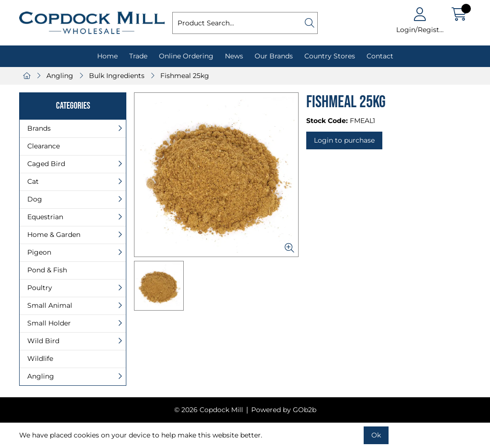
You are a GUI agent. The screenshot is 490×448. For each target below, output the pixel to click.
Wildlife (40, 358)
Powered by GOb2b (284, 410)
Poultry (40, 288)
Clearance (44, 146)
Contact (380, 56)
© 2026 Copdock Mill (209, 410)
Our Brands (274, 56)
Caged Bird (46, 164)
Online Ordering (186, 56)
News (234, 56)
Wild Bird (43, 341)
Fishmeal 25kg (185, 76)
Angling (60, 76)
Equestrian (45, 217)
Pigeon (39, 252)
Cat (33, 181)
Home (107, 56)
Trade (138, 56)
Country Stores (330, 56)
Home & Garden (54, 235)
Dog (35, 199)
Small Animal (50, 305)
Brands (39, 128)
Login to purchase (344, 140)
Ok (376, 435)
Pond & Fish (47, 270)
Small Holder (49, 323)
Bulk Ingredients (117, 76)
